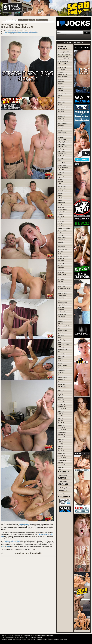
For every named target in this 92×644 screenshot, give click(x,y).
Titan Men (60, 363)
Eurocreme (60, 182)
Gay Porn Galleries (63, 210)
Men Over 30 (61, 279)
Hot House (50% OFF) (63, 61)
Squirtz (59, 342)
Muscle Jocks (61, 286)
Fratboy (60, 196)
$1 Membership (62, 67)
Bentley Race (61, 102)
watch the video (5, 546)
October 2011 (61, 463)
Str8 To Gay (61, 347)
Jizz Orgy (60, 244)
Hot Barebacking (62, 230)
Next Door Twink (62, 298)
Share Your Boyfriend (63, 326)
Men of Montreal (62, 275)
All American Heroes (63, 77)
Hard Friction (61, 221)
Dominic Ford (61, 163)
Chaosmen (60, 130)
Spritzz (59, 338)
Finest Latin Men (62, 191)
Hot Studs (60, 235)
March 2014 (61, 400)
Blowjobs (60, 114)
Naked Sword (61, 291)
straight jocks (25, 32)
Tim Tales (60, 361)
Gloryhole (60, 214)
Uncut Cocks (61, 373)
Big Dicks (60, 105)
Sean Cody (60, 324)
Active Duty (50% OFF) (64, 54)
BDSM (59, 98)
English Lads (61, 177)
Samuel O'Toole (62, 321)
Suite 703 (60, 352)
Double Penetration (63, 168)
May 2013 (60, 418)
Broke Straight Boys (63, 123)
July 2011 (60, 470)
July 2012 (60, 442)
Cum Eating (61, 149)
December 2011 (62, 458)
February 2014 (61, 402)
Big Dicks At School (63, 107)
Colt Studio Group (62, 147)
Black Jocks (61, 109)
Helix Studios (61, 226)
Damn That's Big (62, 154)
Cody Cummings (62, 140)
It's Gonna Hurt (61, 240)
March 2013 (61, 423)
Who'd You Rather (62, 377)
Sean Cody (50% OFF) (64, 59)
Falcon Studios (61, 189)
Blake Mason (61, 112)
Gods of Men (61, 217)
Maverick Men (61, 270)
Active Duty (61, 72)
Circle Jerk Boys (62, 133)
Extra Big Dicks (62, 186)
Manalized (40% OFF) (63, 52)
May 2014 (60, 395)
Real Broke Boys (62, 314)
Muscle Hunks (61, 284)
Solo (59, 328)
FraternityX (60, 198)
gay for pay (19, 32)
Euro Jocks (60, 179)
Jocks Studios (61, 247)
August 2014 (61, 390)
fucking (14, 32)
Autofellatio (60, 88)
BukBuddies (61, 126)
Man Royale (61, 261)
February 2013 (61, 425)
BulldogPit (60, 128)
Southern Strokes (62, 331)
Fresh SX (60, 205)
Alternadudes (61, 81)
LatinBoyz (60, 251)
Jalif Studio (60, 242)
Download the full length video (29, 553)
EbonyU (60, 175)
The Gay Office (61, 356)
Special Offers (61, 333)
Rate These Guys (62, 312)
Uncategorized (61, 370)
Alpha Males (61, 79)
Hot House (60, 233)
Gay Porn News (62, 212)
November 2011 (62, 460)
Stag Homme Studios (63, 345)
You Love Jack (61, 384)
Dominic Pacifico (62, 165)
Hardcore (60, 223)
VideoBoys (60, 375)
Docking (60, 161)
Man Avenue (61, 258)
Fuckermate (61, 207)
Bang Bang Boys (62, 93)
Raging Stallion (62, 307)
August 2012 (61, 439)
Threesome (61, 359)
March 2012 (61, 451)
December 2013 (62, 407)
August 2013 (61, 411)
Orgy (59, 300)
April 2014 (60, 397)
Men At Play (61, 272)
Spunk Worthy (61, 340)
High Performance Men (64, 228)
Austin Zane (61, 86)
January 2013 (61, 428)
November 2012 (62, 432)
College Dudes (61, 144)
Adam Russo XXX (62, 74)
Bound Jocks (61, 119)
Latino (59, 254)
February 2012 (61, 453)
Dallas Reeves (61, 151)
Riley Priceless (61, 317)
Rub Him (60, 319)
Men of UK (60, 277)
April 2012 (60, 449)
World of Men (61, 380)
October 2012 (61, 435)
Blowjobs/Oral (8, 32)
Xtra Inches (61, 382)
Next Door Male (62, 296)
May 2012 (60, 446)
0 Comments (6, 34)
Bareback (60, 95)
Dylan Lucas (61, 172)
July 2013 (60, 414)
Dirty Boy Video (62, 156)
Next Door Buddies (63, 293)
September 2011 (62, 465)
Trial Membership (62, 366)
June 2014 (60, 393)
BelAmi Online (61, 100)
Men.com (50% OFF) (63, 57)
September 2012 (62, 437)
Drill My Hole (61, 170)
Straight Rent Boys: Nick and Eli (18, 27)
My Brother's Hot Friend (64, 289)
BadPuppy (60, 91)
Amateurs (60, 84)
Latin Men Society (62, 249)
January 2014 (61, 404)
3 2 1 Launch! (61, 70)
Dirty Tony (60, 158)
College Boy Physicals (63, 142)
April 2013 (60, 421)
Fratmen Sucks (62, 203)
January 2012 (61, 456)
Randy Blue (61, 310)
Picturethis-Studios (62, 303)
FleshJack (60, 193)
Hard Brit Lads (61, 219)
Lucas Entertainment (63, 256)
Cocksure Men (61, 135)
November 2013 (62, 409)
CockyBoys (61, 137)
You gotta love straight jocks (12, 541)
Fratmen (60, 200)
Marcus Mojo (61, 263)
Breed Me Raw (61, 121)
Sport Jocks (61, 335)
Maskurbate (61, 268)
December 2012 (62, 430)
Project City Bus (62, 305)
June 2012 (60, 444)
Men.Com (60, 282)
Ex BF (59, 184)
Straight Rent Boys (12, 30)
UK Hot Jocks (61, 368)
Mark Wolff (60, 265)
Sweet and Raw (62, 354)
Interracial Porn (62, 237)
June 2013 (60, 416)
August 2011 (61, 467)
